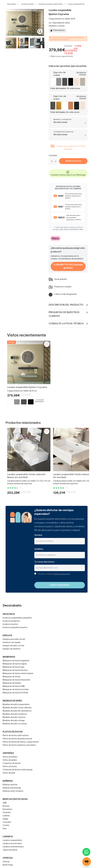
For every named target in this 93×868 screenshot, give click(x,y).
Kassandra (7, 809)
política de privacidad (62, 574)
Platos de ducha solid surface (16, 736)
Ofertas (6, 862)
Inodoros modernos (11, 621)
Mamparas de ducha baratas (15, 670)
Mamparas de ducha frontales (16, 690)
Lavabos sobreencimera (13, 847)
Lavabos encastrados (12, 844)
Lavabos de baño (27, 4)
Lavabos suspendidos (12, 840)
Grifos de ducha (10, 767)
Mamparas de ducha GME (14, 686)
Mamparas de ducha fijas (14, 667)
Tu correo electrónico (44, 562)
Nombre (38, 535)
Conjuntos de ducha (12, 763)
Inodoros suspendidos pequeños (17, 618)
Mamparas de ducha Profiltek (15, 693)
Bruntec (6, 806)
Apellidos (39, 549)
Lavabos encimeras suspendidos (50, 4)
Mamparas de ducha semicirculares (18, 674)
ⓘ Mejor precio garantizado (61, 56)
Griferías (8, 753)
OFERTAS (8, 858)
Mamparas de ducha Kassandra (16, 680)
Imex (5, 829)
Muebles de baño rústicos (14, 717)
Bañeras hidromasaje (12, 788)
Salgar (5, 819)
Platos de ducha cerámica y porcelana (19, 745)
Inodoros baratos (10, 624)
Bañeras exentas (10, 785)
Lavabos (8, 837)
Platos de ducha (13, 732)
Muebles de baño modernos (15, 714)
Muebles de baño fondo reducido (17, 708)
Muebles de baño (12, 701)
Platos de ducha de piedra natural (17, 739)
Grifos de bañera (10, 757)
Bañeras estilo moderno (13, 791)
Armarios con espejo (12, 643)
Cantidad (53, 156)
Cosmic (6, 825)
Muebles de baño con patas (15, 724)
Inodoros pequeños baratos (15, 628)
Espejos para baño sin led (14, 639)
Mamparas (9, 657)
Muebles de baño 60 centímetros (17, 711)
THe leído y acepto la (54, 574)
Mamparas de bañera (12, 683)
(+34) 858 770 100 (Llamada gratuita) (68, 266)
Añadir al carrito (73, 161)
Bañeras (8, 781)
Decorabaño (12, 4)
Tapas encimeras (10, 850)
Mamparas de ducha (12, 677)
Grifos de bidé (9, 773)
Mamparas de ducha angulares (16, 661)
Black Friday (8, 865)
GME (5, 803)
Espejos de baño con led (13, 646)
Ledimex (6, 816)
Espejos (7, 636)
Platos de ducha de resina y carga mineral (21, 742)
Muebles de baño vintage (14, 721)
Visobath (7, 813)
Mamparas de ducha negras (15, 664)
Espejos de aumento (12, 649)
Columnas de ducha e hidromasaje (18, 770)
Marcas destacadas (15, 799)
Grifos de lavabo (10, 760)
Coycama (7, 822)
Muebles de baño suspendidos (16, 705)
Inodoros (9, 614)
